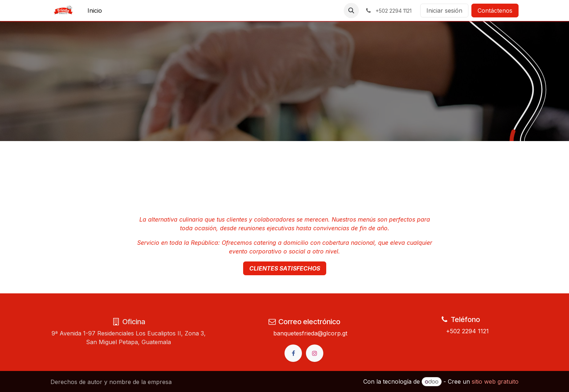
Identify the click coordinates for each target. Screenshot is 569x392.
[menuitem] (95, 11)
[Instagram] (315, 353)
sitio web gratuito (495, 381)
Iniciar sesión (444, 11)
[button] (351, 11)
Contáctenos (495, 11)
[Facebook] (293, 353)
